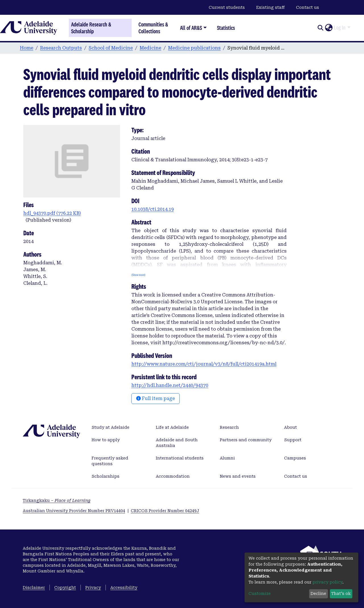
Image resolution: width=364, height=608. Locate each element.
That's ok (341, 593)
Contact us (308, 7)
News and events (238, 476)
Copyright (65, 588)
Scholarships (106, 476)
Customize (260, 593)
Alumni (227, 458)
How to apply (106, 440)
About (290, 427)
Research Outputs (61, 48)
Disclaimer (34, 588)
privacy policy (327, 582)
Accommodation (173, 476)
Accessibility (124, 588)
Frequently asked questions (110, 461)
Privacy (93, 588)
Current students (227, 7)
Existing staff (270, 7)
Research (229, 427)
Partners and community (246, 440)
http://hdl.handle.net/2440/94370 (170, 385)
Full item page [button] (156, 398)
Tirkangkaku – (57, 500)
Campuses (295, 458)
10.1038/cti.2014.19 (153, 209)
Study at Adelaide (110, 427)
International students (180, 458)
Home (27, 48)
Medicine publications (194, 48)
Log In (340, 28)
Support (293, 440)
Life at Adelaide (172, 427)
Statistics (226, 28)
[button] (329, 28)
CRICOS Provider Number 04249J (165, 511)
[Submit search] (320, 28)
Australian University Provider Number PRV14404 (74, 511)
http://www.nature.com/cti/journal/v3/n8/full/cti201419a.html (204, 364)
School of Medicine (111, 48)
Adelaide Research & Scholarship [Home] (91, 28)
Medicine (150, 48)
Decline (318, 593)
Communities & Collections (153, 28)
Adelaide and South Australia (177, 443)
